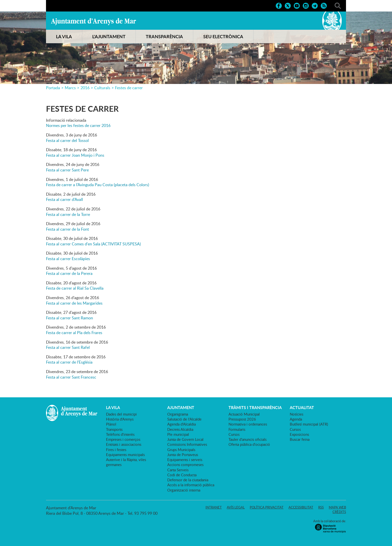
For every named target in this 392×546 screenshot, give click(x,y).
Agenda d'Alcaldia (181, 424)
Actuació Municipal (244, 414)
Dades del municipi (121, 414)
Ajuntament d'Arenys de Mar (93, 21)
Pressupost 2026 (242, 419)
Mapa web (337, 507)
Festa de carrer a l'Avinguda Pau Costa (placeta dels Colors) (97, 185)
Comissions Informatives (187, 444)
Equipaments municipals (125, 455)
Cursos (234, 434)
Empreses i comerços (123, 439)
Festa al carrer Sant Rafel (68, 347)
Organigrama (178, 414)
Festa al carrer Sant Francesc (71, 377)
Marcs (70, 88)
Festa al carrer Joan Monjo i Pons (75, 155)
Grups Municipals (181, 450)
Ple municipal (178, 434)
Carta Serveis (178, 470)
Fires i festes (116, 450)
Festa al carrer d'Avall (64, 199)
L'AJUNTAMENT (109, 36)
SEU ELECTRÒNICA (223, 36)
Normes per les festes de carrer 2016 (78, 125)
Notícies (296, 414)
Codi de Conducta (182, 475)
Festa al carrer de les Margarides (74, 303)
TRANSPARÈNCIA (164, 36)
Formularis (237, 429)
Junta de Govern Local (185, 439)
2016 (85, 88)
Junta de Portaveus (183, 455)
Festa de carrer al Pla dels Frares (74, 333)
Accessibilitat (301, 507)
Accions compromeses (185, 465)
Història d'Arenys (120, 419)
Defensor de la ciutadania (188, 480)
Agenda (296, 419)
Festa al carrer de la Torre (68, 214)
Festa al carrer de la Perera (69, 273)
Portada (53, 88)
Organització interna (184, 490)
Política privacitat (267, 507)
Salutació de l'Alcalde (184, 419)
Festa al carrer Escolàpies (68, 259)
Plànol (111, 424)
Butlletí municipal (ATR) (309, 424)
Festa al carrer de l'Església (69, 362)
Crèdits (339, 512)
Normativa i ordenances (248, 424)
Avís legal (236, 507)
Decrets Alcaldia (180, 429)
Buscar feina (300, 439)
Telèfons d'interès (120, 434)
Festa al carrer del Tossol (67, 140)
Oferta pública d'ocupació (249, 444)
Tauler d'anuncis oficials (247, 439)
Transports (114, 429)
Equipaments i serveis (185, 460)
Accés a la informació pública (191, 485)
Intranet (214, 507)
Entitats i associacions (124, 444)
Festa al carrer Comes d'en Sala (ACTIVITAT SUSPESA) (93, 244)
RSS (321, 507)
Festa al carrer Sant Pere (67, 170)
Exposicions (299, 434)
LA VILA (64, 36)
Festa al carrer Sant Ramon (69, 318)
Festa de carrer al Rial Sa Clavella (75, 288)
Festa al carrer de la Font (67, 229)
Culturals (102, 88)
